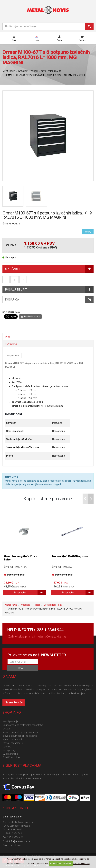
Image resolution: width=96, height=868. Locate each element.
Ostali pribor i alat (51, 71)
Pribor (34, 71)
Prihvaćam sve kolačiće (61, 864)
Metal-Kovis (9, 71)
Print (88, 232)
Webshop (23, 71)
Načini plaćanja (10, 721)
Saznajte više (14, 702)
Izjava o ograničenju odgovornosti (20, 732)
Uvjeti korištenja (10, 754)
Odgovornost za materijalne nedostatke (23, 725)
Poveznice (11, 344)
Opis (8, 337)
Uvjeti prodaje (9, 750)
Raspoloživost (13, 355)
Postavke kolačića (82, 864)
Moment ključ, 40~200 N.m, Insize (70, 556)
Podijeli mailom (30, 317)
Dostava (7, 747)
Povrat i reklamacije (13, 743)
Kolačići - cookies (11, 757)
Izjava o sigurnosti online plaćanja (20, 736)
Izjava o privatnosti (12, 739)
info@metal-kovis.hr (20, 841)
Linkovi (6, 729)
